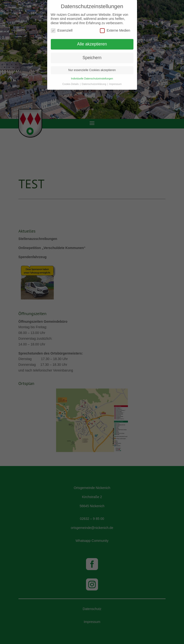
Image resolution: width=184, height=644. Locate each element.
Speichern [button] (92, 56)
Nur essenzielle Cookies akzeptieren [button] (92, 68)
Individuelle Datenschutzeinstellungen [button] (92, 77)
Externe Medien (115, 29)
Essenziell (62, 29)
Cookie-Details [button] (71, 82)
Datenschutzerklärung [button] (94, 82)
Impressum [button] (115, 82)
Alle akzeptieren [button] (92, 42)
